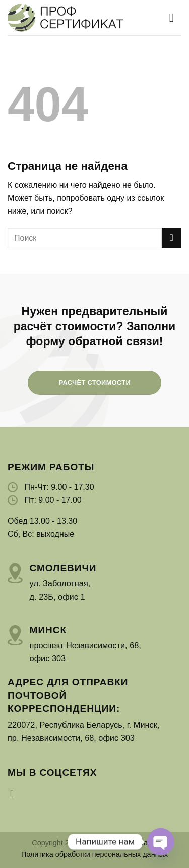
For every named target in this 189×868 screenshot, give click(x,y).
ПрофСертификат (120, 843)
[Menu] (175, 17)
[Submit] (172, 238)
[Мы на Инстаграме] (15, 794)
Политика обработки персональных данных (94, 854)
